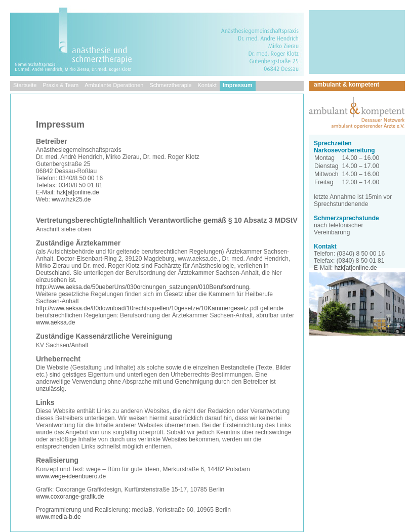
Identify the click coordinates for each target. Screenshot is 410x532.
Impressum (238, 85)
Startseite (25, 85)
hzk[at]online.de (78, 192)
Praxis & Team (60, 85)
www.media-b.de (58, 517)
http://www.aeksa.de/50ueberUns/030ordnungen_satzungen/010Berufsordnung (142, 287)
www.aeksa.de (55, 322)
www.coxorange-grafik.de (70, 497)
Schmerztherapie (170, 85)
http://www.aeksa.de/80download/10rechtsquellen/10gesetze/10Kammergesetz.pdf (147, 308)
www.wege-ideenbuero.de (71, 476)
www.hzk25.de (71, 199)
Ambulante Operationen (114, 85)
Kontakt (207, 85)
